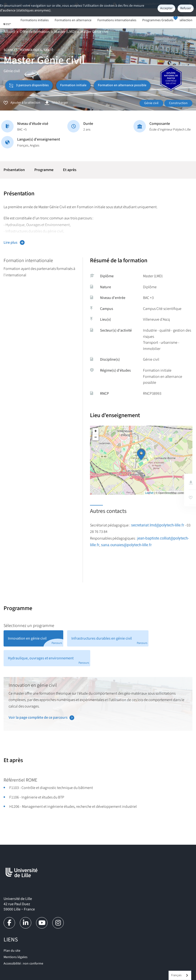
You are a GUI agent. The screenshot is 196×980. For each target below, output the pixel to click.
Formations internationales (117, 20)
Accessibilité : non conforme (23, 964)
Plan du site (12, 951)
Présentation (14, 170)
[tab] (33, 638)
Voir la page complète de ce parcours (38, 717)
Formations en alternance (73, 20)
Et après (70, 170)
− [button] (96, 437)
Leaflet (149, 493)
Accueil (9, 32)
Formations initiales (35, 20)
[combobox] (180, 975)
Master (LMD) (65, 32)
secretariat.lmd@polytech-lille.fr (158, 525)
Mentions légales (16, 957)
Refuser (186, 8)
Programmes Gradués (158, 20)
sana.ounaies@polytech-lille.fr (126, 545)
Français (176, 975)
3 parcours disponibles (29, 85)
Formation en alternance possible (122, 85)
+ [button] (96, 431)
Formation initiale (73, 85)
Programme (44, 170)
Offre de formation (35, 32)
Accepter (166, 8)
